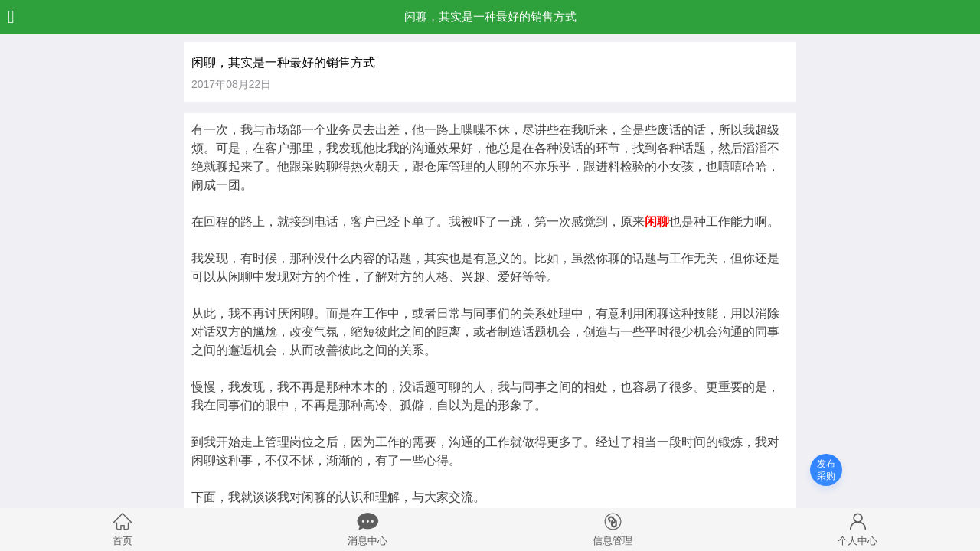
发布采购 (826, 470)
